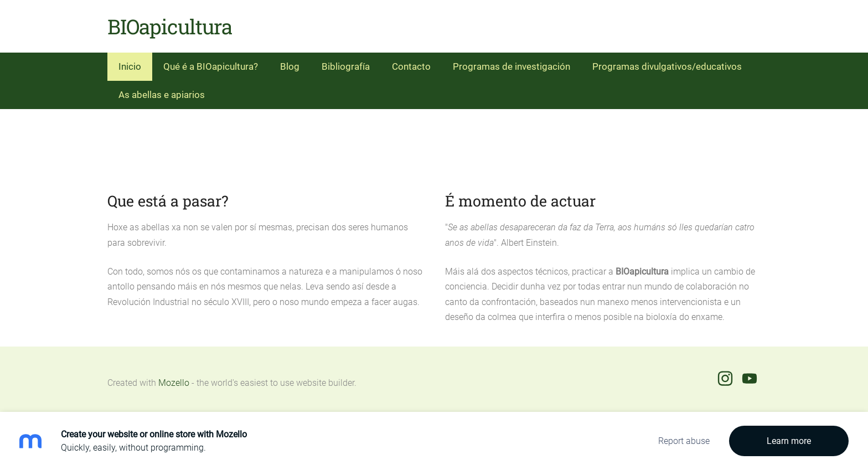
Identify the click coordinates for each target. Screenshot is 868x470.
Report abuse (684, 441)
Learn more (789, 441)
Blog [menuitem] (290, 66)
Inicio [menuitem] (130, 66)
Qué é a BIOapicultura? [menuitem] (211, 66)
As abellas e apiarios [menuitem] (162, 95)
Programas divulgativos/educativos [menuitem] (667, 66)
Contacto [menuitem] (411, 66)
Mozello (174, 383)
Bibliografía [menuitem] (346, 66)
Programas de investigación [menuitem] (512, 66)
